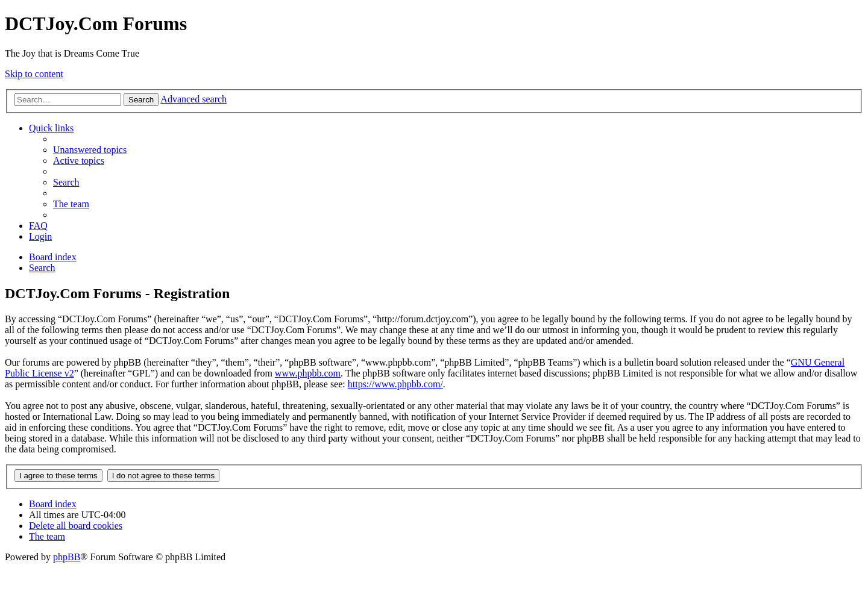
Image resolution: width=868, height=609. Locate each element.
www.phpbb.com (308, 373)
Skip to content (34, 74)
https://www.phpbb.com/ (395, 384)
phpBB (67, 557)
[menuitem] (90, 150)
